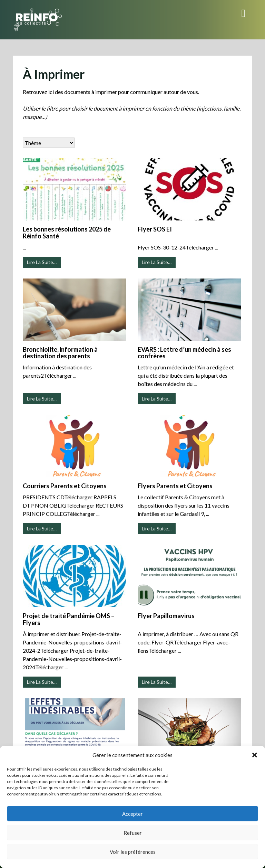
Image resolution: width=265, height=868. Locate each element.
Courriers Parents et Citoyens (65, 486)
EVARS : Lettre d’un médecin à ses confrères (184, 353)
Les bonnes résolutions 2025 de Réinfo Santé (67, 233)
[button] (255, 755)
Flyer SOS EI (155, 229)
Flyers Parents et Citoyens (175, 486)
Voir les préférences (133, 852)
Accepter (132, 814)
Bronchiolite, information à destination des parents (60, 353)
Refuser (133, 833)
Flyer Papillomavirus (166, 616)
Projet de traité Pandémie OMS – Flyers (68, 619)
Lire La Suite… (42, 262)
